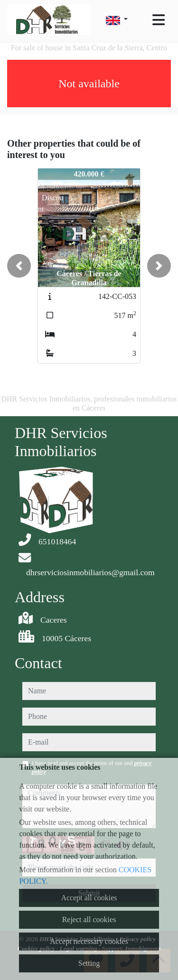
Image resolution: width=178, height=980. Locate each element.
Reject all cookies (89, 919)
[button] (19, 266)
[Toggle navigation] (159, 20)
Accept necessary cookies (89, 941)
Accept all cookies (89, 898)
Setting (89, 963)
